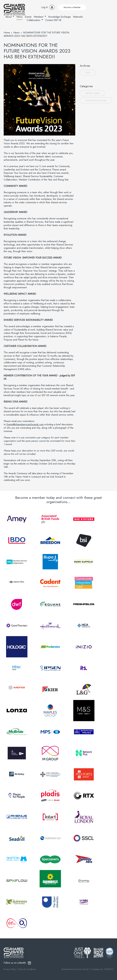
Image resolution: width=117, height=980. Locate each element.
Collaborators (34, 20)
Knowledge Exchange (59, 17)
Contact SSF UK (53, 20)
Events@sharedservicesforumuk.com (25, 424)
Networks (78, 17)
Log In (45, 7)
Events (28, 17)
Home (7, 33)
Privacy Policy (10, 969)
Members (39, 17)
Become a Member (72, 7)
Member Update (92, 93)
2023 (88, 73)
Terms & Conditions (27, 969)
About (8, 17)
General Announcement (96, 100)
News (19, 17)
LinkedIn (29, 963)
